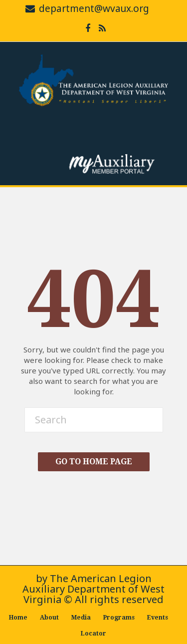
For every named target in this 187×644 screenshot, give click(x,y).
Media (81, 618)
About (49, 618)
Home (18, 618)
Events (158, 618)
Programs (119, 618)
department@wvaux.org (94, 8)
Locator (93, 634)
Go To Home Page (94, 462)
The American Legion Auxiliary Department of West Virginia (93, 589)
